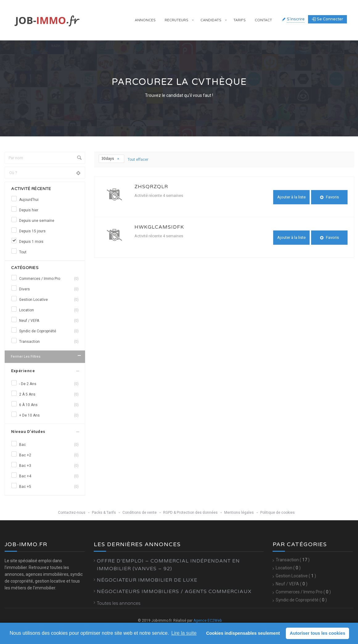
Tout (23, 252)
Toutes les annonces (119, 603)
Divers (49, 289)
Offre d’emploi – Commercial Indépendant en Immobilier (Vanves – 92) (168, 565)
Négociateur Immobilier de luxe (147, 580)
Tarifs (240, 20)
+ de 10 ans (49, 415)
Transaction (49, 342)
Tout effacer (138, 160)
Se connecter (327, 19)
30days (111, 159)
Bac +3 (49, 466)
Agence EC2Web (208, 621)
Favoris (329, 197)
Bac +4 (49, 476)
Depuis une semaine (37, 221)
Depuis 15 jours (32, 231)
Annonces (145, 20)
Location (49, 310)
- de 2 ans (49, 384)
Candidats (211, 20)
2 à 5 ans (49, 394)
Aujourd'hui (29, 200)
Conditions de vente (140, 513)
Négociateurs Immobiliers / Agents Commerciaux (174, 592)
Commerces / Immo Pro (49, 279)
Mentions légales (239, 513)
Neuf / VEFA (49, 321)
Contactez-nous (72, 513)
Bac (49, 445)
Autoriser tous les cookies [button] (318, 633)
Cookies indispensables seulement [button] (243, 633)
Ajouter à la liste (291, 197)
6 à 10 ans (49, 405)
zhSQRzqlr (151, 187)
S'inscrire (296, 19)
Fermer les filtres (46, 356)
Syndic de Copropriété (49, 331)
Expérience (23, 371)
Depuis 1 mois (31, 242)
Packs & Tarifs (104, 513)
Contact (263, 20)
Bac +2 (49, 455)
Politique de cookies (278, 513)
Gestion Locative (49, 300)
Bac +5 (49, 487)
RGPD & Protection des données (190, 513)
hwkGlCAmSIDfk (159, 227)
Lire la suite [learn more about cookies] (184, 633)
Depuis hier (29, 210)
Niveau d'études (28, 432)
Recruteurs (177, 20)
